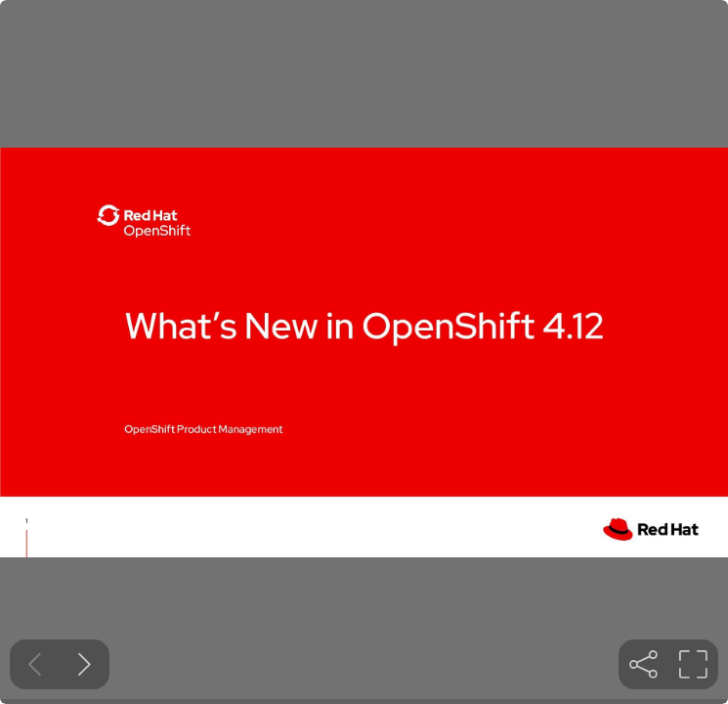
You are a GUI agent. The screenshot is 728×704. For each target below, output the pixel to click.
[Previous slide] (35, 664)
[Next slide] (85, 664)
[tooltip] (643, 664)
